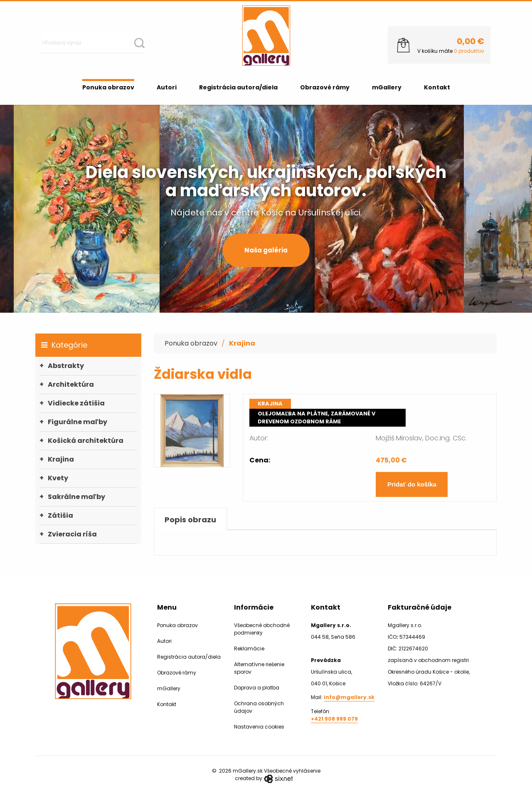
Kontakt (437, 87)
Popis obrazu (190, 520)
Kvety (58, 478)
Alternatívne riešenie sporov (259, 668)
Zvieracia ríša (72, 534)
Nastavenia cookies (259, 727)
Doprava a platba (257, 688)
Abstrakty (66, 366)
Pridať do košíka (412, 484)
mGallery (387, 87)
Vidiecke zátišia (76, 403)
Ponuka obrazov (108, 87)
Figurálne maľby (78, 422)
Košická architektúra (86, 441)
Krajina (61, 459)
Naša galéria (266, 250)
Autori (167, 87)
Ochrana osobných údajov (259, 707)
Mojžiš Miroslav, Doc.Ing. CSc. (421, 438)
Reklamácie (249, 648)
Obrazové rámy (325, 87)
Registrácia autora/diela (238, 87)
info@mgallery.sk (349, 697)
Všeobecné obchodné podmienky (262, 629)
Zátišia (60, 515)
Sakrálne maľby (76, 497)
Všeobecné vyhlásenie (292, 771)
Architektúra (71, 384)
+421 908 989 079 (334, 719)
